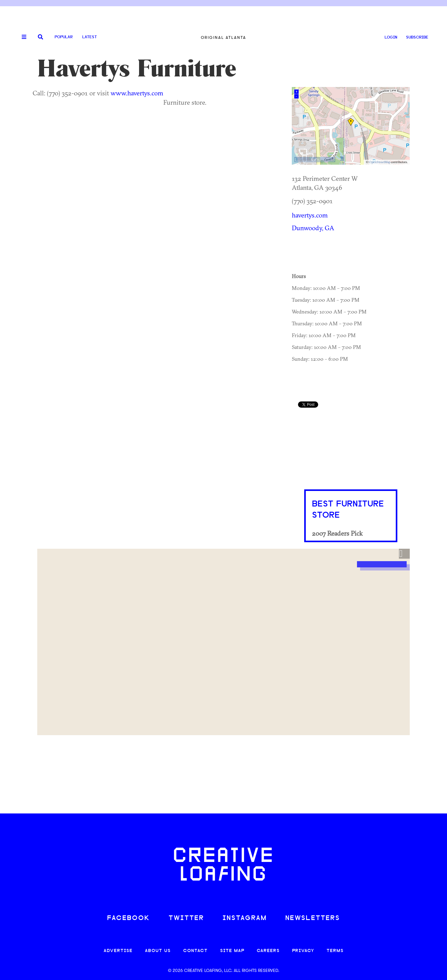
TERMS (335, 951)
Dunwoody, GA (313, 228)
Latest (90, 37)
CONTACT (195, 951)
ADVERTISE (118, 951)
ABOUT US (158, 951)
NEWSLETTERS (313, 918)
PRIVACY (303, 951)
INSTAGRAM (245, 918)
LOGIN (391, 37)
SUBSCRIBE (417, 37)
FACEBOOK (129, 918)
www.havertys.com (137, 93)
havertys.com (310, 215)
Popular (64, 37)
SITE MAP (232, 951)
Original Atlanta (223, 37)
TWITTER (186, 918)
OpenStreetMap (380, 162)
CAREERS (268, 951)
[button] (404, 554)
